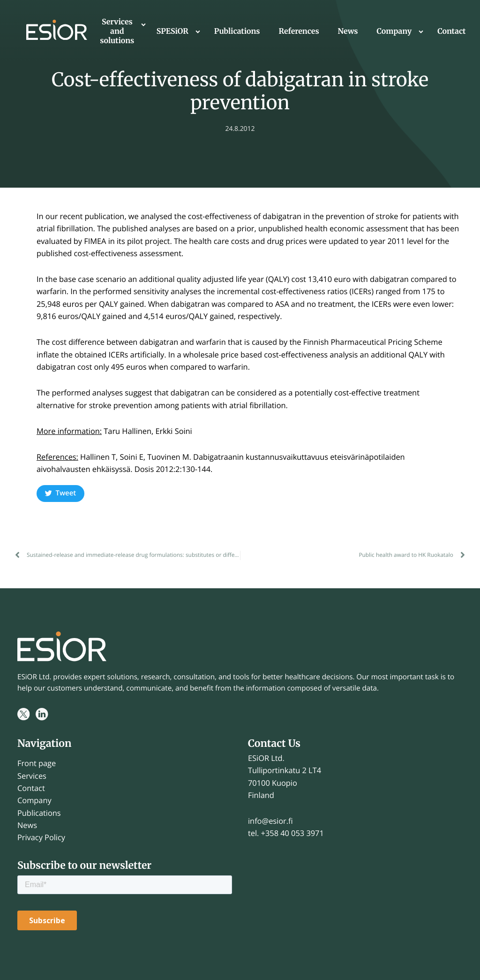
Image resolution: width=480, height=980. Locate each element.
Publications (237, 31)
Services (32, 776)
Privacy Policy (41, 837)
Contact (451, 31)
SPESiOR (172, 31)
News (348, 31)
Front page (37, 763)
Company (394, 31)
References (299, 31)
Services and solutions (117, 31)
